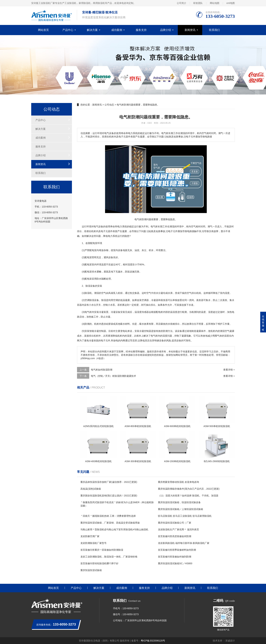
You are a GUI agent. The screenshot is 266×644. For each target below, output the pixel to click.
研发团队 (198, 3)
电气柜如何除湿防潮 (102, 370)
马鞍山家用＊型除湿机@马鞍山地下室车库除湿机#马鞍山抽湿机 (114, 529)
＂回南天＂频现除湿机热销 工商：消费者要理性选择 (108, 516)
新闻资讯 (190, 30)
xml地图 (231, 3)
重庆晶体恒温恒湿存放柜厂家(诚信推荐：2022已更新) (109, 482)
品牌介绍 (166, 30)
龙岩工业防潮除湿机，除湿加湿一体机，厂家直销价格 (109, 557)
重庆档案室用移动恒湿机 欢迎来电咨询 (178, 482)
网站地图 (215, 3)
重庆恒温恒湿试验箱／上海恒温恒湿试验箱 (180, 509)
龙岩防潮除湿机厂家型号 (93, 543)
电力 (120, 226)
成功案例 (117, 30)
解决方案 (92, 30)
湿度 (130, 264)
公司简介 (182, 3)
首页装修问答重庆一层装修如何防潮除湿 (102, 550)
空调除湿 (89, 300)
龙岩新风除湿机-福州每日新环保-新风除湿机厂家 (184, 543)
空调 (116, 300)
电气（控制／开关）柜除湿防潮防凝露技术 (113, 376)
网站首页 (43, 30)
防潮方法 (168, 331)
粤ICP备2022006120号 (153, 641)
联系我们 (214, 30)
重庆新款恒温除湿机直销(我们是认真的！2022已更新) (109, 496)
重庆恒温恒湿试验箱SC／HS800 (175, 563)
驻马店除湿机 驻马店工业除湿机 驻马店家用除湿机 (185, 516)
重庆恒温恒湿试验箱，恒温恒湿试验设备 (179, 502)
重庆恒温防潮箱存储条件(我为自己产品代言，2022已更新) (189, 489)
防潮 (87, 324)
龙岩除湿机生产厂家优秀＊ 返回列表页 (178, 529)
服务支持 (141, 30)
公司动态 (109, 105)
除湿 (88, 286)
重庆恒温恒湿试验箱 (91, 570)
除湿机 (88, 293)
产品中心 (68, 30)
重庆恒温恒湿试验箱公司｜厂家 (175, 523)
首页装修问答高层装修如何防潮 (175, 536)
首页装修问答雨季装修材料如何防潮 (177, 550)
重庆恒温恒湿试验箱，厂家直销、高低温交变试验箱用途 (110, 523)
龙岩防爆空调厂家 (90, 536)
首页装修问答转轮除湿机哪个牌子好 (99, 563)
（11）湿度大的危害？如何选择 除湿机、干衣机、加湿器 (188, 496)
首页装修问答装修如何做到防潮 (175, 557)
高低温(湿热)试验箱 (91, 489)
